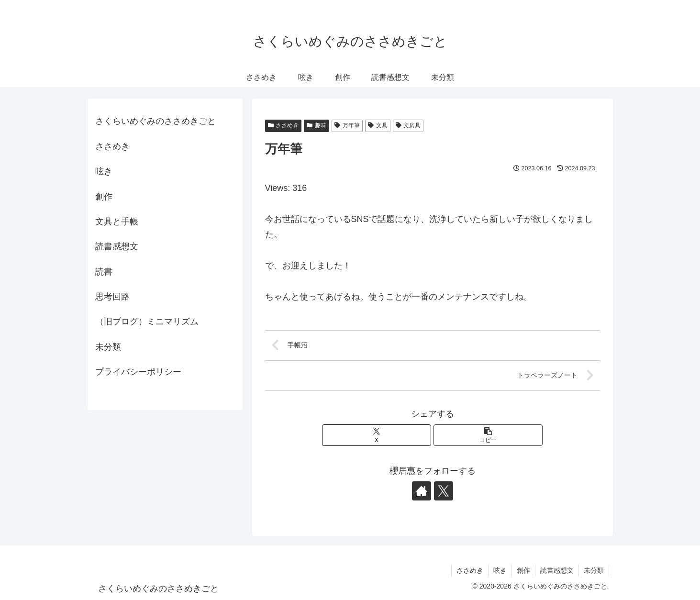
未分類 (108, 347)
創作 (104, 197)
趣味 (317, 125)
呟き (104, 171)
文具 (378, 125)
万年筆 (347, 125)
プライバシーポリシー (138, 372)
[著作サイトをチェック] (422, 491)
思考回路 (112, 297)
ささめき (283, 125)
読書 (104, 272)
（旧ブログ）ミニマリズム (147, 322)
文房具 (408, 125)
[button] (488, 435)
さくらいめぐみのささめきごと (156, 121)
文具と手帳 (117, 222)
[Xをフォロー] (444, 491)
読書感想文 (117, 246)
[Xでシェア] (377, 435)
